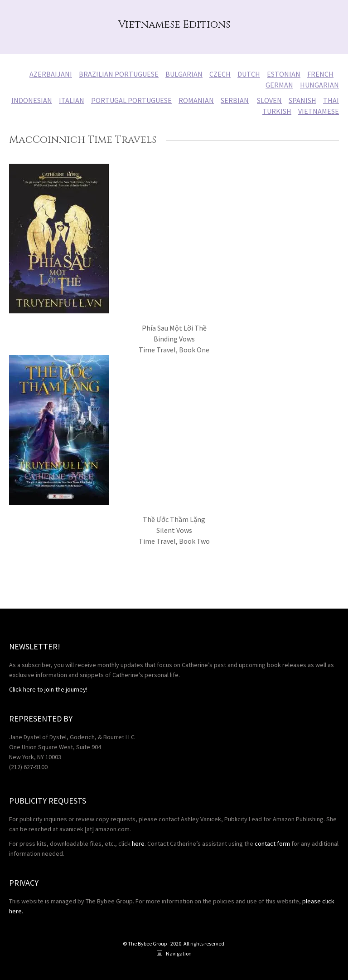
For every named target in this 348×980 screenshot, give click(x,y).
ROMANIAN (196, 100)
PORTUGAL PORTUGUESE (131, 100)
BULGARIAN (184, 74)
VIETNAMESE (319, 111)
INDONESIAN (32, 100)
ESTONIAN (284, 74)
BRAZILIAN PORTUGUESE (119, 74)
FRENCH (320, 74)
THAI (331, 100)
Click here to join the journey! (48, 689)
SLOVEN (269, 100)
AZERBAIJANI (51, 74)
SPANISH (302, 100)
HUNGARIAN (319, 85)
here (138, 843)
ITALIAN (72, 100)
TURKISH (277, 111)
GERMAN (279, 85)
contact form (272, 843)
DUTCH (249, 74)
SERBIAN (235, 100)
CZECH (220, 74)
